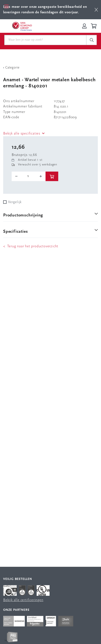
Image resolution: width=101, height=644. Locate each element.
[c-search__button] (91, 40)
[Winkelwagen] (94, 26)
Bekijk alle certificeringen (23, 600)
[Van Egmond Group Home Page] (22, 26)
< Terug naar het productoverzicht (31, 246)
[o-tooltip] (29, 176)
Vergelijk (15, 202)
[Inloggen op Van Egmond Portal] (84, 26)
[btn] (96, 10)
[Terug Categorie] (50, 68)
